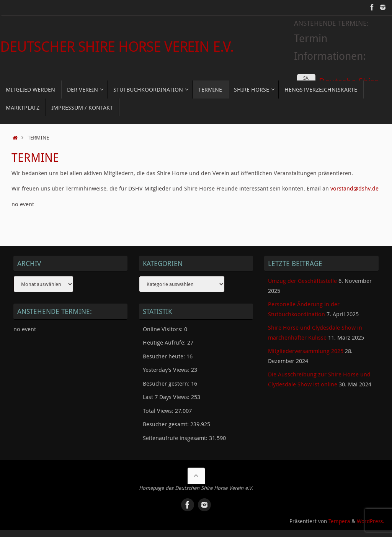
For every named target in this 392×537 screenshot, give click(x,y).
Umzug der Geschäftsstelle (302, 281)
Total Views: (159, 411)
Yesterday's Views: (167, 369)
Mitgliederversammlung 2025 (306, 351)
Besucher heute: (165, 356)
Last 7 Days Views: (167, 397)
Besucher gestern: (167, 383)
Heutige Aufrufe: (165, 342)
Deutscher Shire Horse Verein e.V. (117, 46)
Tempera (339, 521)
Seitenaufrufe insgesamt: (176, 438)
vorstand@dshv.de (354, 188)
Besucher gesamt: (167, 424)
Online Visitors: (163, 329)
